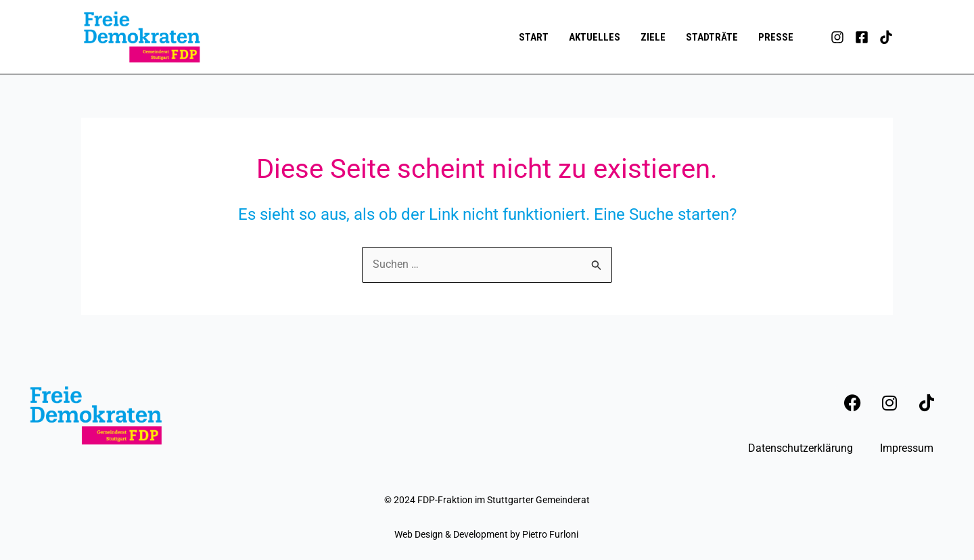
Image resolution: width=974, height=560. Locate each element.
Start (534, 37)
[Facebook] (862, 37)
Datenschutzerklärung (801, 448)
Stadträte (712, 37)
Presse (776, 37)
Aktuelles (595, 37)
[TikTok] (886, 37)
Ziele (653, 37)
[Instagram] (837, 37)
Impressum (907, 448)
